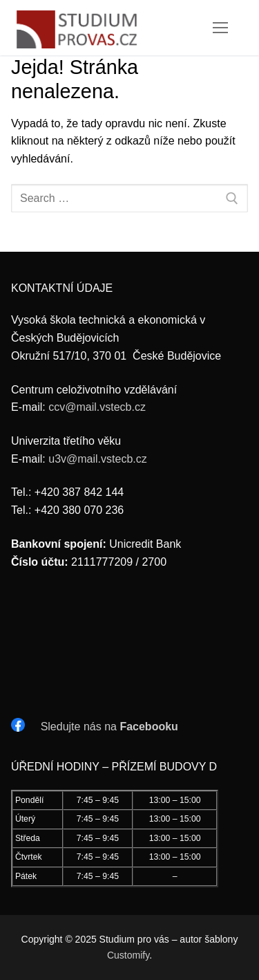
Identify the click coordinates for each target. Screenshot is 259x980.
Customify (128, 955)
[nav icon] (220, 28)
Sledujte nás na (109, 727)
